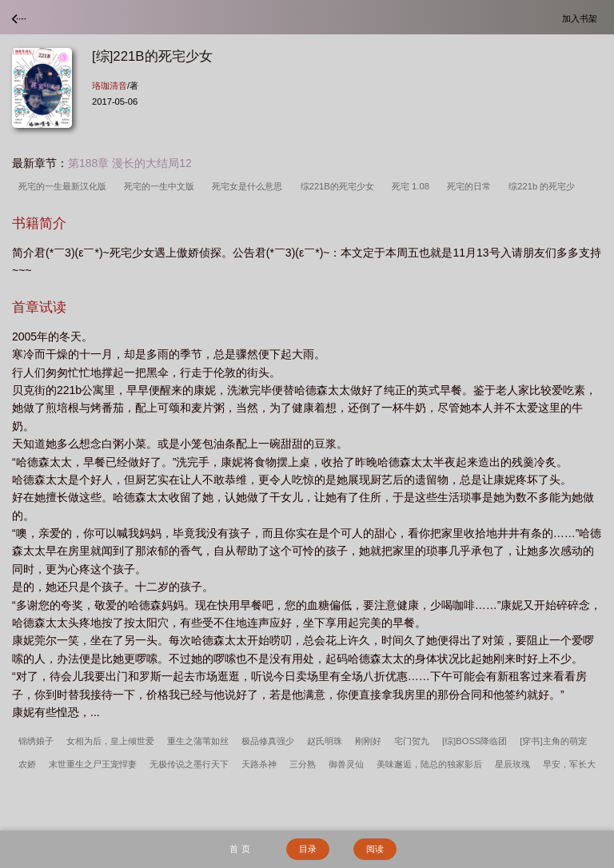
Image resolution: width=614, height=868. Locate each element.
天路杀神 (259, 764)
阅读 (375, 849)
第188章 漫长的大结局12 (130, 163)
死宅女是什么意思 (249, 186)
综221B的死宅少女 (340, 186)
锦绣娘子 (36, 741)
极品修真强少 (268, 741)
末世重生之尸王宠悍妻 (93, 764)
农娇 (27, 764)
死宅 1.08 (413, 186)
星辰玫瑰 (512, 764)
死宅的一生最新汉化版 (65, 186)
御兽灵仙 (346, 764)
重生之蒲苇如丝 (198, 741)
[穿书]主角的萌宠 (553, 741)
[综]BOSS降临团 (474, 741)
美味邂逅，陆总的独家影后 (429, 764)
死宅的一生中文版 (161, 186)
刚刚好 (368, 741)
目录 (308, 849)
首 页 (239, 849)
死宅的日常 (471, 186)
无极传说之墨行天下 (189, 764)
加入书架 (582, 18)
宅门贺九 (412, 741)
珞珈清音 (110, 86)
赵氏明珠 (325, 741)
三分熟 (303, 764)
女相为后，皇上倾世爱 (110, 741)
